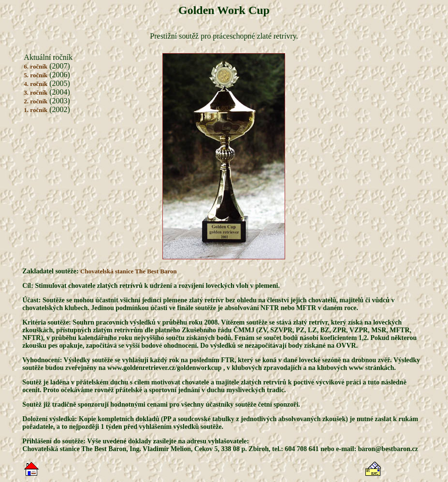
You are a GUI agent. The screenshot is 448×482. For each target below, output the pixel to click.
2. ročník (36, 101)
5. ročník (36, 75)
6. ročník (36, 66)
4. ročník (36, 84)
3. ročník (36, 92)
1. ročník (36, 110)
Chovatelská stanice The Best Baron (129, 271)
